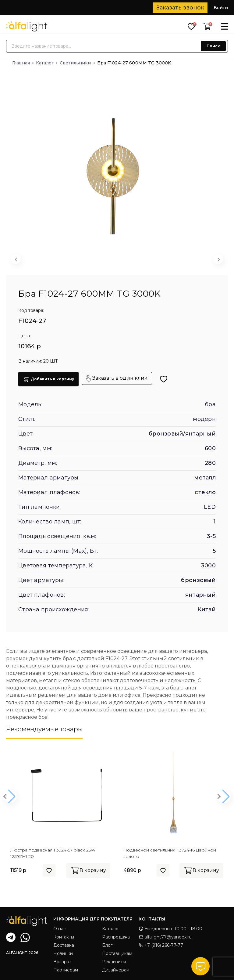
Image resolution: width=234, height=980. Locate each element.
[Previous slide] (16, 259)
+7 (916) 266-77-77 (161, 945)
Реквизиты (114, 962)
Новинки (63, 953)
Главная (23, 63)
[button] (97, 261)
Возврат (62, 962)
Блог (107, 945)
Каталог (47, 63)
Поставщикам (117, 953)
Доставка (64, 945)
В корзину (88, 870)
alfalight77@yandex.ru (165, 937)
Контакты (64, 937)
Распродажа (116, 937)
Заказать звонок (180, 8)
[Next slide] (218, 259)
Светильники (77, 63)
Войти (221, 8)
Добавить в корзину (48, 379)
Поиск (213, 46)
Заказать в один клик (117, 378)
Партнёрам (66, 970)
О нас (60, 929)
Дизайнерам (116, 970)
